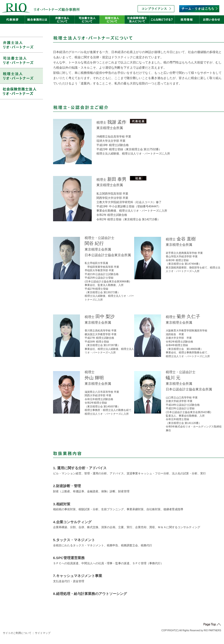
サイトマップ (43, 633)
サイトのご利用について (17, 633)
